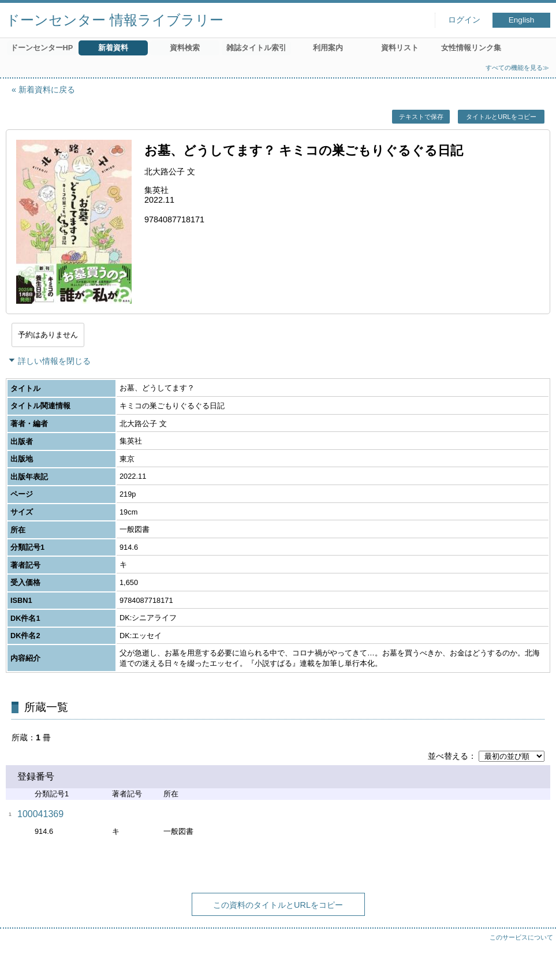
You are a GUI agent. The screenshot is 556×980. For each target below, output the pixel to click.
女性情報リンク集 (471, 48)
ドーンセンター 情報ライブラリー (115, 20)
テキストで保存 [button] (421, 117)
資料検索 (185, 48)
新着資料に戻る (47, 90)
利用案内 (328, 48)
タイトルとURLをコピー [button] (501, 117)
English (522, 20)
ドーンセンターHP (42, 48)
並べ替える (448, 756)
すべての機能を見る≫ (517, 68)
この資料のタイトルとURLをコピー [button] (278, 905)
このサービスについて (521, 937)
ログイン (464, 20)
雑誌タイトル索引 (256, 48)
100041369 (40, 814)
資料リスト (400, 48)
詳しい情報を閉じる (54, 361)
